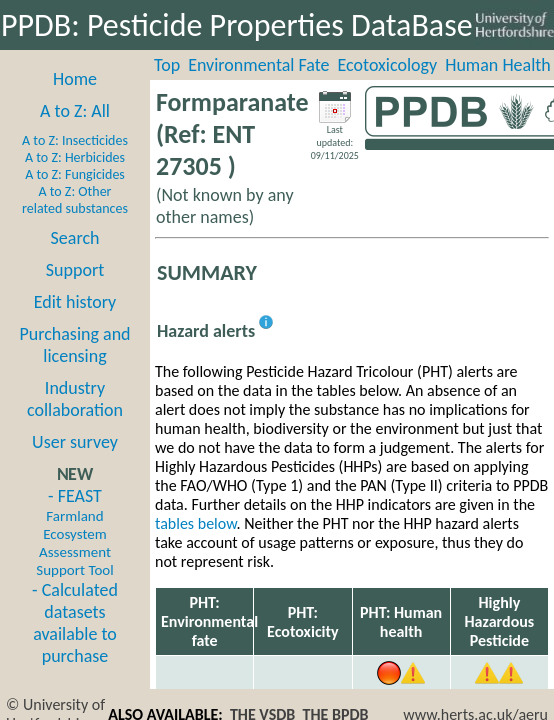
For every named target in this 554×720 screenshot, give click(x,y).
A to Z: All (75, 111)
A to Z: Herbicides (75, 157)
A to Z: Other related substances (75, 200)
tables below (196, 523)
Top (167, 65)
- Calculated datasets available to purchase (75, 623)
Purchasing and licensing (74, 345)
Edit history (75, 302)
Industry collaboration (75, 399)
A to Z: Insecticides (75, 140)
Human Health (498, 65)
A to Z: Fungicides (75, 174)
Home (75, 79)
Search (75, 238)
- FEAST (74, 532)
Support (75, 270)
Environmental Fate (258, 65)
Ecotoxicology (388, 65)
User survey (75, 442)
